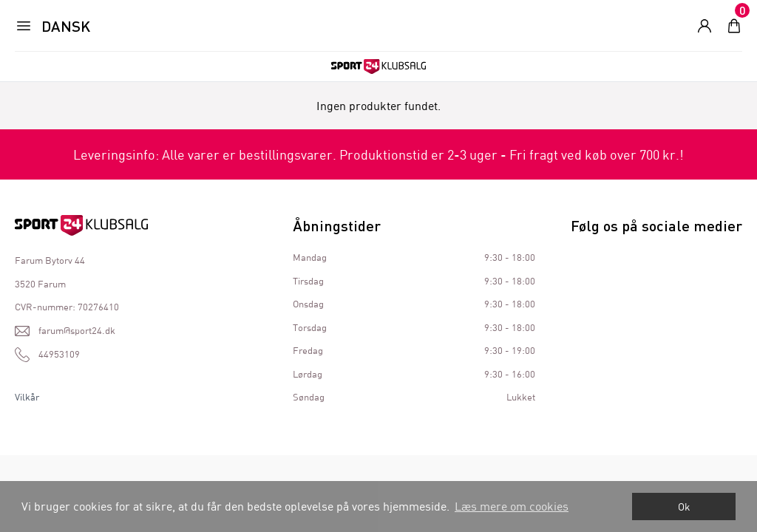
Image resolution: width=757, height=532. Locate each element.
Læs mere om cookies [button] (512, 506)
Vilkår (27, 397)
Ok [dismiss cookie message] (684, 507)
